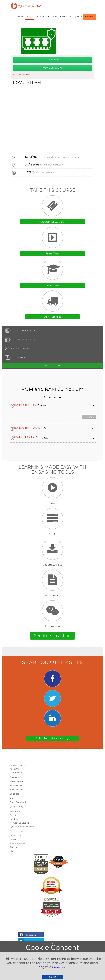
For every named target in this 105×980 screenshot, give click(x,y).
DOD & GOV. (16, 836)
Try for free (52, 60)
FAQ (12, 798)
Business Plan (16, 786)
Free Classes (65, 17)
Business (53, 17)
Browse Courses (17, 765)
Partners (14, 847)
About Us (14, 769)
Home (21, 17)
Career (13, 840)
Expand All (52, 398)
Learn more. (60, 967)
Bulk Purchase (52, 317)
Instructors (15, 811)
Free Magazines (17, 843)
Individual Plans (17, 782)
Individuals (41, 17)
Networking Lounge (19, 823)
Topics (13, 815)
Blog (12, 851)
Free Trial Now (17, 789)
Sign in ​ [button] (78, 17)
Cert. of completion (19, 802)
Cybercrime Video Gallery (22, 827)
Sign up (89, 17)
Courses (30, 17)
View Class (89, 417)
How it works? (16, 773)
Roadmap (14, 819)
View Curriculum (52, 68)
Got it (53, 977)
